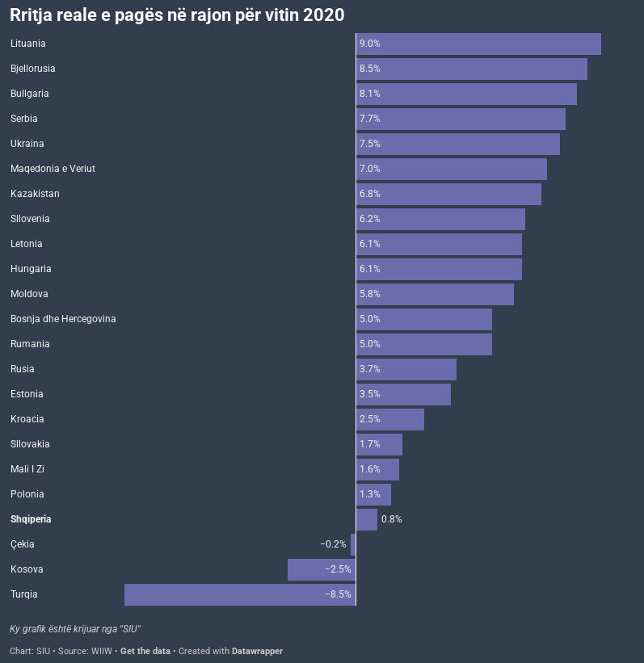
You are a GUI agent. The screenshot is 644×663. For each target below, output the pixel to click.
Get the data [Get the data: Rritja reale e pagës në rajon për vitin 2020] (145, 651)
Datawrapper (257, 651)
